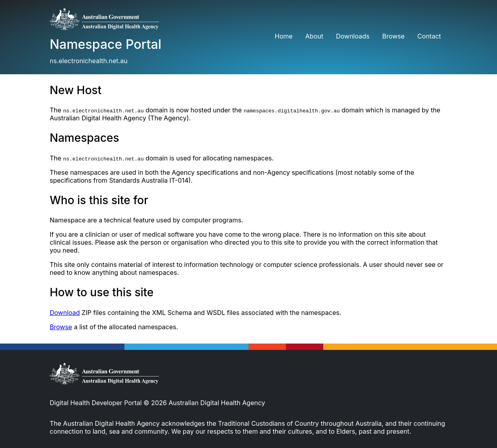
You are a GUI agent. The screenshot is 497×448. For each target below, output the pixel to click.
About (314, 36)
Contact (429, 36)
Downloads (353, 36)
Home (284, 36)
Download (65, 313)
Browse (393, 36)
